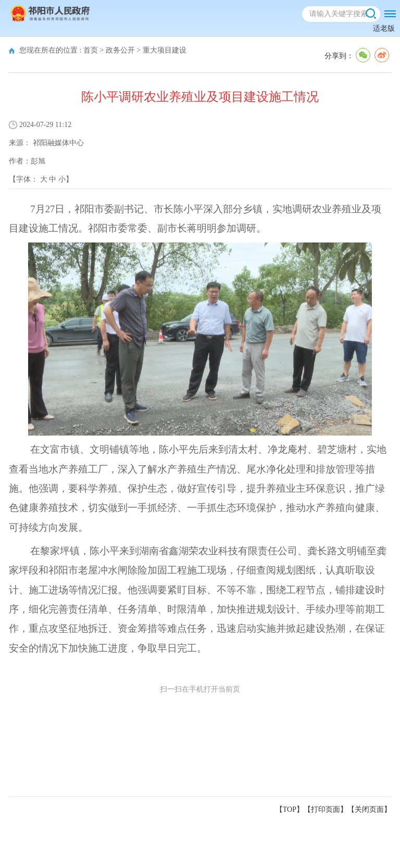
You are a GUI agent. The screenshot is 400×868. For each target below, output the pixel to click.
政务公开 (120, 50)
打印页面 (326, 809)
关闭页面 (369, 809)
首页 (91, 50)
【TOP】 (290, 809)
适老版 (384, 28)
